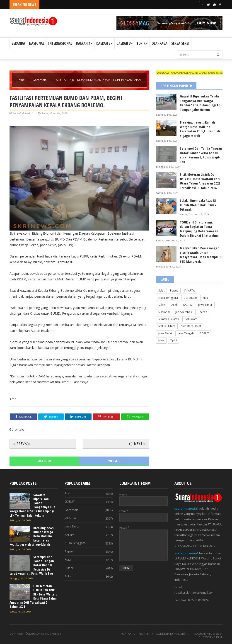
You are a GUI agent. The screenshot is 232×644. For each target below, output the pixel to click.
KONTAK (126, 634)
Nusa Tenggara (168, 298)
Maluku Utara (167, 326)
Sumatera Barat (191, 326)
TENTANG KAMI (213, 637)
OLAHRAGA (159, 43)
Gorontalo (40, 80)
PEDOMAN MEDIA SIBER (208, 634)
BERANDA (18, 43)
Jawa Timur (205, 305)
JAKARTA (189, 290)
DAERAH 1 (84, 43)
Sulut (161, 290)
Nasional (164, 312)
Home (21, 80)
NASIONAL (37, 43)
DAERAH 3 (125, 43)
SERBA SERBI (180, 43)
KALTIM (188, 305)
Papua (174, 290)
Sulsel (162, 305)
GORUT (204, 333)
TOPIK (142, 43)
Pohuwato (191, 319)
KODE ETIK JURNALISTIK (171, 634)
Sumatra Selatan (169, 319)
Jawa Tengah (186, 333)
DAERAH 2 (104, 43)
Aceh (174, 305)
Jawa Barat (165, 333)
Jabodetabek (184, 312)
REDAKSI (144, 634)
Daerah (202, 312)
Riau (205, 298)
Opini (173, 340)
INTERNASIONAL (60, 43)
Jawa (161, 340)
